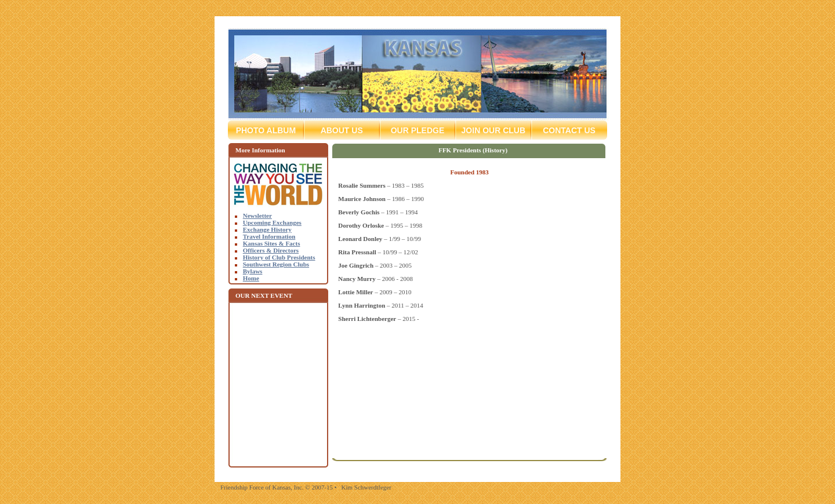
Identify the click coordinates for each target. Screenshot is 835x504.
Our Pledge (418, 130)
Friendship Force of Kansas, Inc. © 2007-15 (277, 487)
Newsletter (257, 216)
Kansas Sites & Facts (272, 243)
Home (251, 278)
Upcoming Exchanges (272, 222)
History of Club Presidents (279, 257)
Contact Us (563, 130)
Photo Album (270, 130)
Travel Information (269, 236)
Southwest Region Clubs (276, 264)
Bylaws (253, 271)
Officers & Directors (271, 250)
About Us (342, 130)
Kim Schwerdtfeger (366, 487)
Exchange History (267, 229)
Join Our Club (493, 130)
